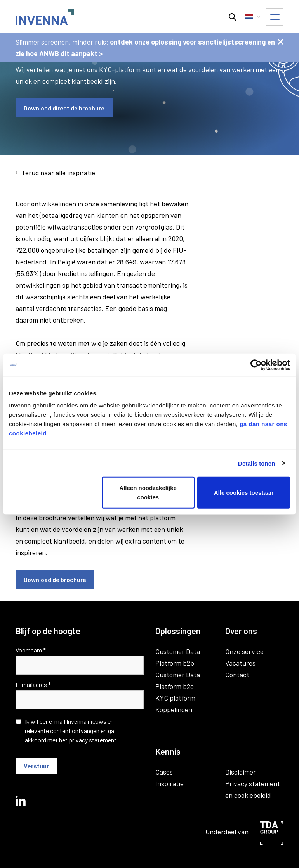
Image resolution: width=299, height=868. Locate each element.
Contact (237, 675)
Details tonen (256, 463)
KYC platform (175, 698)
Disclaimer (241, 772)
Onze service (244, 651)
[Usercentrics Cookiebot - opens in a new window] (256, 365)
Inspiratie (169, 783)
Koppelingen (174, 709)
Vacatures (240, 663)
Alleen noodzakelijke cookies (148, 493)
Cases (164, 772)
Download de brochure (55, 579)
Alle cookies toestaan (244, 493)
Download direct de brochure (64, 108)
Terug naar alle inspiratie (58, 173)
